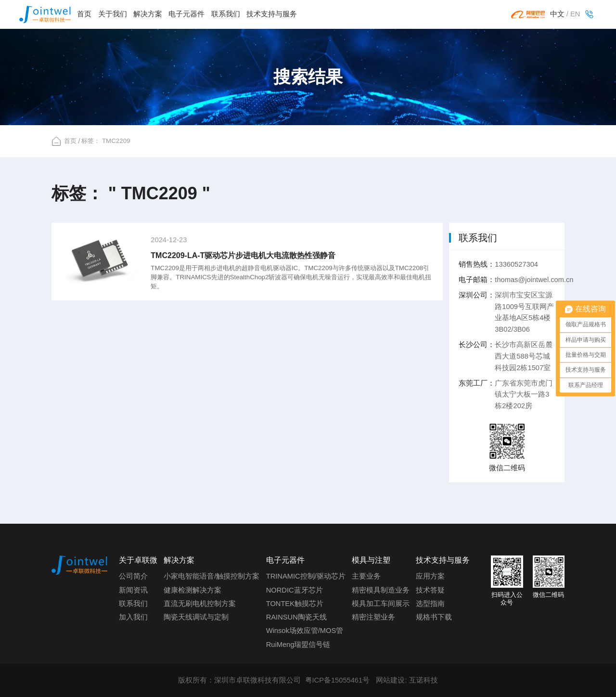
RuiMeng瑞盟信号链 (298, 645)
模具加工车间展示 (381, 604)
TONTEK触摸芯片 (295, 604)
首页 (84, 14)
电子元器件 (186, 14)
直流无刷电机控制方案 (200, 604)
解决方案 (148, 14)
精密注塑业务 (373, 617)
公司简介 (133, 576)
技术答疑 (430, 590)
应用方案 (430, 576)
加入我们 (133, 617)
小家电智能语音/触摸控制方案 (212, 576)
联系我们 (226, 14)
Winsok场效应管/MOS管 (305, 631)
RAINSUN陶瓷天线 (296, 617)
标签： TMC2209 (106, 141)
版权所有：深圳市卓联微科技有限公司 (239, 680)
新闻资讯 (133, 590)
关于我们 (113, 14)
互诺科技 (423, 680)
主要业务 (366, 576)
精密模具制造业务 (381, 590)
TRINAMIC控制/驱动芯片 (306, 576)
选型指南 (430, 604)
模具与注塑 (371, 560)
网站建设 (390, 680)
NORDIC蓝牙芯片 (295, 590)
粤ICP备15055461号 (338, 680)
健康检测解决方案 (192, 590)
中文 (557, 14)
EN (575, 14)
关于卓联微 (138, 560)
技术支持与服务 (272, 14)
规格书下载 (434, 617)
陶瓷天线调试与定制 (196, 617)
